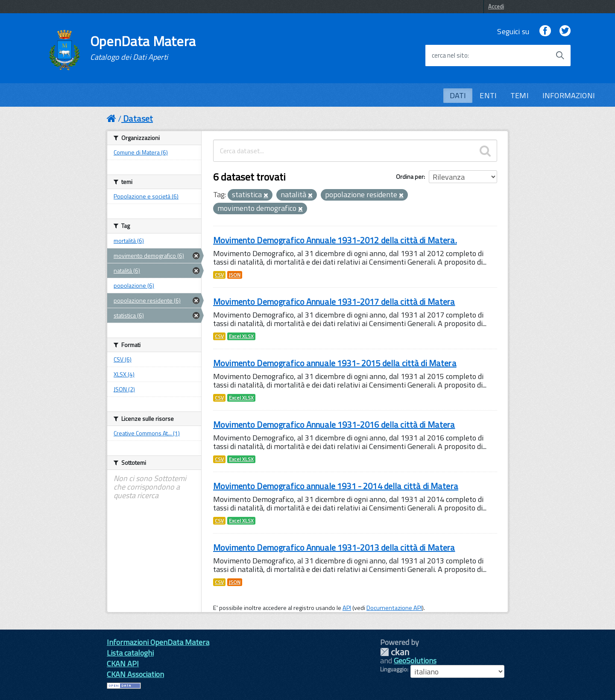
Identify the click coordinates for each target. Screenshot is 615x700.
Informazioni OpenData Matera (158, 642)
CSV (219, 275)
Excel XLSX (241, 336)
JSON (235, 275)
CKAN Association (135, 674)
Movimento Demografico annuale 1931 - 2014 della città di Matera (336, 486)
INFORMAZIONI (569, 95)
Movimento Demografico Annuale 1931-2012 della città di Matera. (335, 240)
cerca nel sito (450, 55)
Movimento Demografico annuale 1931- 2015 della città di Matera (335, 363)
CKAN (395, 652)
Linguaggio (394, 669)
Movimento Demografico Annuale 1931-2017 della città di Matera (334, 302)
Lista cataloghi (130, 653)
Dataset (138, 118)
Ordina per (410, 176)
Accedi (496, 6)
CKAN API (123, 664)
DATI (458, 95)
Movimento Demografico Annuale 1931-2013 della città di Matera (334, 547)
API (347, 608)
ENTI (488, 95)
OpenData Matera (143, 48)
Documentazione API (394, 608)
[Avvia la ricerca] (560, 55)
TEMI (520, 95)
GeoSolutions (415, 661)
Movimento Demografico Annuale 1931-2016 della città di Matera (334, 424)
